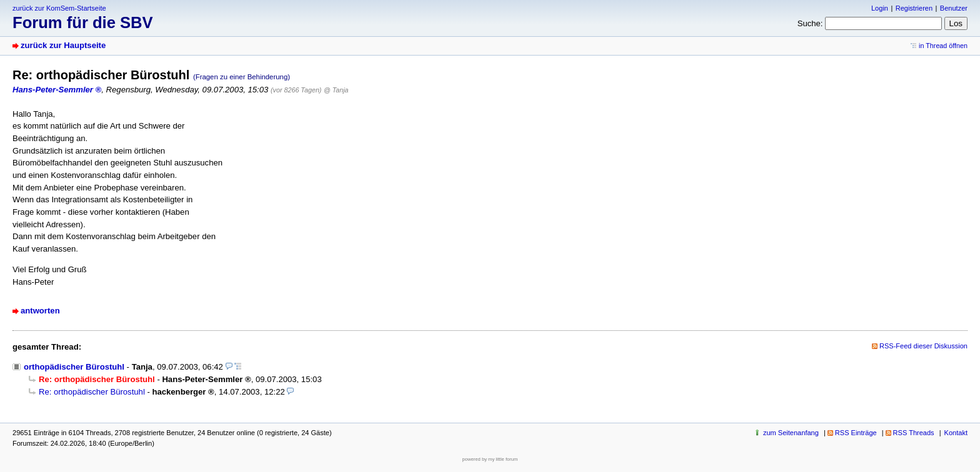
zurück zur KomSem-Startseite (59, 8)
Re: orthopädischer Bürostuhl (92, 392)
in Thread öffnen (943, 46)
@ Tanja (336, 90)
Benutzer (954, 8)
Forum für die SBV (83, 22)
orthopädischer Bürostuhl (74, 367)
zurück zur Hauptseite (63, 45)
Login (880, 8)
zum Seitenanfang (791, 433)
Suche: (810, 23)
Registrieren (914, 8)
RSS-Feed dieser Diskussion (923, 346)
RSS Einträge (856, 433)
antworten (40, 311)
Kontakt (956, 433)
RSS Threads (914, 433)
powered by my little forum (490, 459)
